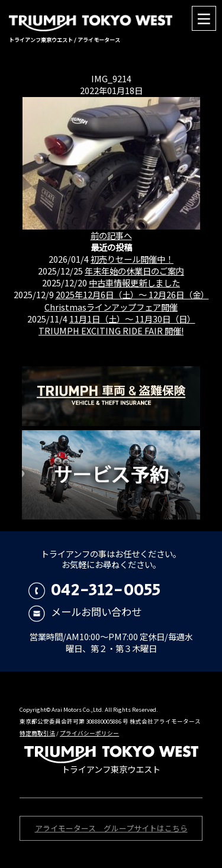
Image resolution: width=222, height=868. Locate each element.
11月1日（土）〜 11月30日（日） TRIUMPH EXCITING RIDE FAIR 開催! (117, 325)
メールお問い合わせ (85, 612)
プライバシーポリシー (89, 733)
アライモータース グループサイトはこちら (111, 829)
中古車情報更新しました (134, 283)
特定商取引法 (37, 733)
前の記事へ (111, 235)
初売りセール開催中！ (132, 259)
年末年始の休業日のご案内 (134, 271)
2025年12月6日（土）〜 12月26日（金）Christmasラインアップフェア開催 (127, 300)
